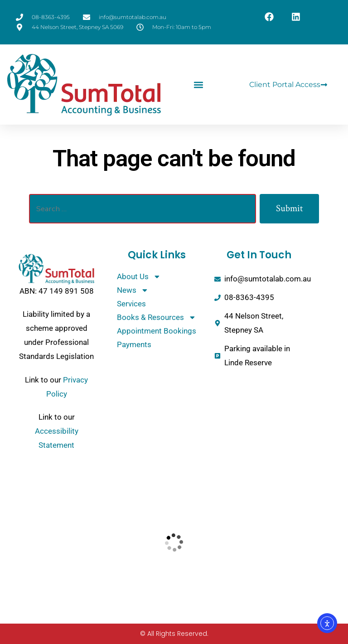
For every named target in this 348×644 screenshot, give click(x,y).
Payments (134, 344)
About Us (139, 276)
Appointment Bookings (157, 331)
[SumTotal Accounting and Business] (174, 542)
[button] (198, 85)
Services (131, 304)
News (133, 290)
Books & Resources (157, 317)
